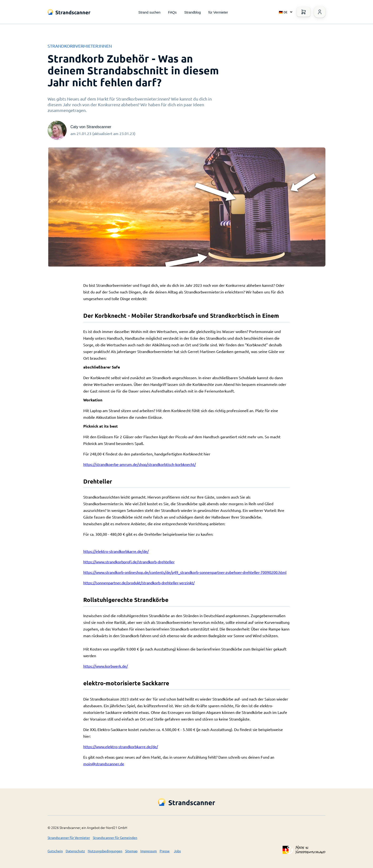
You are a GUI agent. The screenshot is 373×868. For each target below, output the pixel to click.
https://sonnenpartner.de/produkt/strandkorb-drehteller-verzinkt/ (139, 583)
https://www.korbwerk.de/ (106, 666)
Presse (165, 851)
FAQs (172, 12)
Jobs (177, 851)
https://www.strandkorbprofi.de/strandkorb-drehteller (129, 562)
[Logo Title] (69, 12)
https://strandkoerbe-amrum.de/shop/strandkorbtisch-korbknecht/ (140, 464)
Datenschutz (75, 851)
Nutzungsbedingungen (105, 851)
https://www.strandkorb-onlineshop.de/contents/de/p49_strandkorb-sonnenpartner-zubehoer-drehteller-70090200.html (185, 572)
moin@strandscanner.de (104, 764)
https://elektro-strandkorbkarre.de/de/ (116, 551)
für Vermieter (218, 12)
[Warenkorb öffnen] (304, 12)
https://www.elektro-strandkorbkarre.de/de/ (121, 747)
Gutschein (55, 851)
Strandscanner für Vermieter (69, 838)
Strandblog (192, 12)
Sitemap (131, 851)
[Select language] (285, 12)
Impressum (149, 851)
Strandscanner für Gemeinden (115, 838)
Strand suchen (150, 12)
